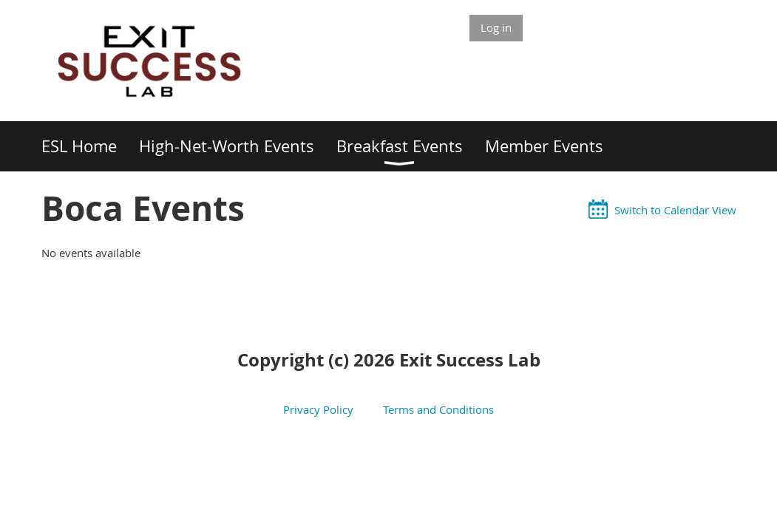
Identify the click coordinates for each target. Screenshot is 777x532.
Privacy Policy (323, 409)
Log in (496, 27)
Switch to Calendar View (675, 210)
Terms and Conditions (437, 409)
